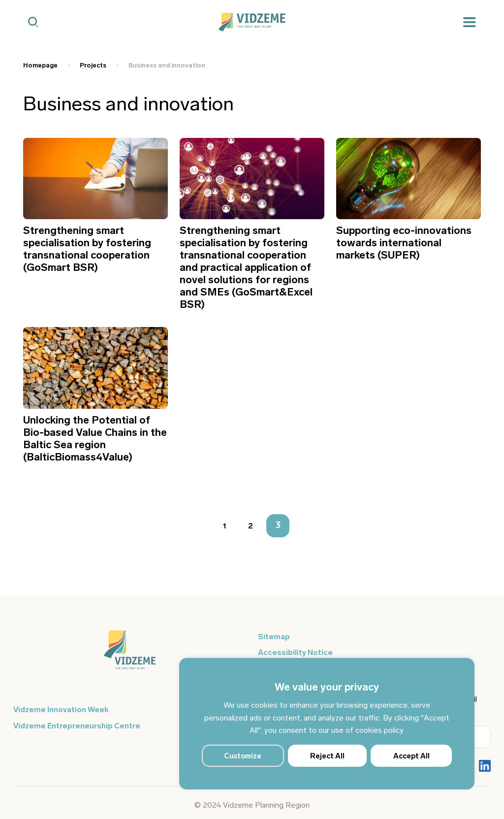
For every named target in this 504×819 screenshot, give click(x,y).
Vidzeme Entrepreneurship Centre (77, 726)
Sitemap (274, 637)
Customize (243, 756)
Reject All (327, 756)
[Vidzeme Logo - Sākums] (252, 22)
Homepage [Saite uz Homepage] (40, 65)
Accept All (411, 756)
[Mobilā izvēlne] (470, 22)
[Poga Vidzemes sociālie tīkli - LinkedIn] (485, 767)
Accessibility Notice (295, 652)
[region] (327, 724)
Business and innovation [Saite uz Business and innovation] (167, 65)
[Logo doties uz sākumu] (130, 655)
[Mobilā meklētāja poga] (33, 22)
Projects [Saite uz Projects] (93, 65)
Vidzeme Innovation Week (61, 709)
